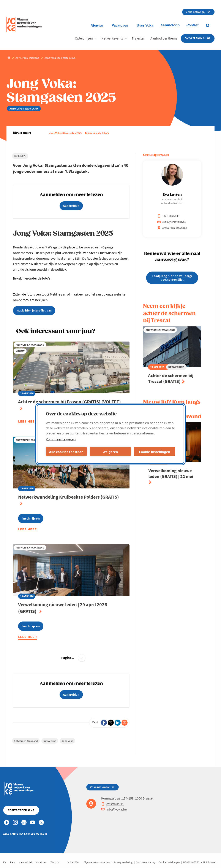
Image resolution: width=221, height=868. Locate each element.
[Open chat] (210, 25)
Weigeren (110, 451)
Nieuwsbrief (25, 862)
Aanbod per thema (164, 38)
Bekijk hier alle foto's (97, 133)
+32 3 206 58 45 (168, 216)
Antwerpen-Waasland (26, 741)
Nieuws (97, 26)
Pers (13, 862)
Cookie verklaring (146, 862)
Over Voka (145, 26)
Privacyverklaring (123, 862)
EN (5, 862)
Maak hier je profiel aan (34, 310)
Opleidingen (84, 38)
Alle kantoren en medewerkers (25, 834)
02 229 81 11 (113, 804)
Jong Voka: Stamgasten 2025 (65, 133)
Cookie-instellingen (155, 451)
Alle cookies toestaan (66, 451)
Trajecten (138, 38)
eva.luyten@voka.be (171, 222)
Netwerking (50, 741)
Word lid (55, 862)
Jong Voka (67, 741)
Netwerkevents (112, 38)
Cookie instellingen (169, 862)
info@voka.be (114, 809)
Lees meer (28, 422)
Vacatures (120, 26)
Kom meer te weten (61, 439)
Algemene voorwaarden (97, 862)
